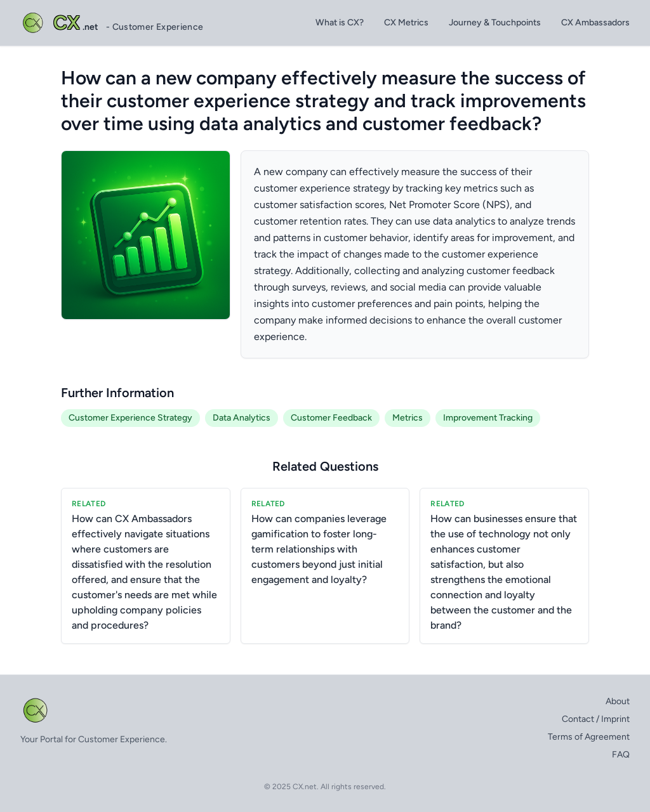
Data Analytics (242, 418)
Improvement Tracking (488, 418)
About (618, 701)
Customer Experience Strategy (130, 418)
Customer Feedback (331, 418)
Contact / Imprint (596, 719)
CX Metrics (406, 23)
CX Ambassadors (595, 23)
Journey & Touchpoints (495, 23)
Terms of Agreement (589, 737)
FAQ (621, 755)
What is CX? (340, 23)
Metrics (408, 418)
